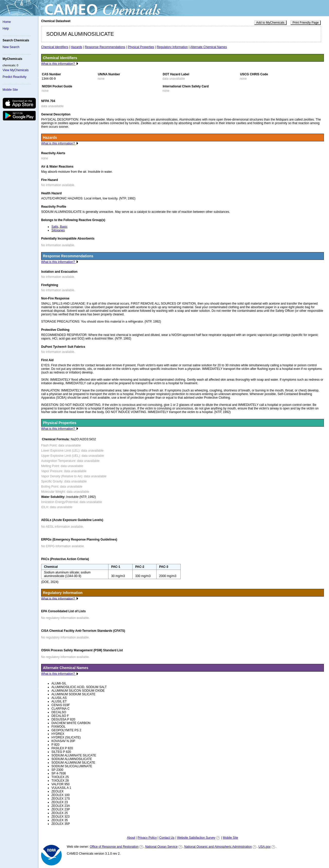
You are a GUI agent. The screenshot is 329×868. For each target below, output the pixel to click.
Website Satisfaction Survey (196, 838)
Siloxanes (58, 230)
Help (6, 29)
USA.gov (264, 847)
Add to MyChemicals (270, 23)
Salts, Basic (60, 227)
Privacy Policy (147, 838)
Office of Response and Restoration (114, 847)
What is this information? (58, 64)
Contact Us (167, 838)
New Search (11, 47)
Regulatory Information (172, 47)
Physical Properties (141, 47)
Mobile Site (10, 90)
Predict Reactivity (15, 77)
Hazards (76, 47)
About (131, 838)
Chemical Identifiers (55, 47)
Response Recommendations (105, 47)
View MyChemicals (16, 70)
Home (7, 22)
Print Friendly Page (306, 23)
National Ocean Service (161, 847)
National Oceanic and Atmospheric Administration (218, 847)
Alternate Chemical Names (209, 47)
